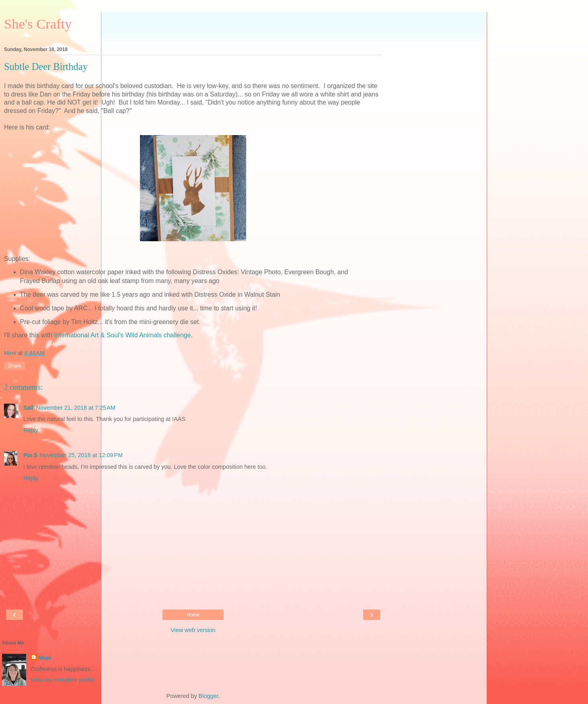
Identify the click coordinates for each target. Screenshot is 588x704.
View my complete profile (63, 680)
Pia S (30, 455)
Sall (29, 408)
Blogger (209, 696)
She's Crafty (38, 24)
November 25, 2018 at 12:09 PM (81, 455)
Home (193, 615)
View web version (193, 630)
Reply (31, 430)
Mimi (45, 658)
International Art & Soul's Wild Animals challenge (122, 335)
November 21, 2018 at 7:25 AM (76, 408)
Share (14, 366)
